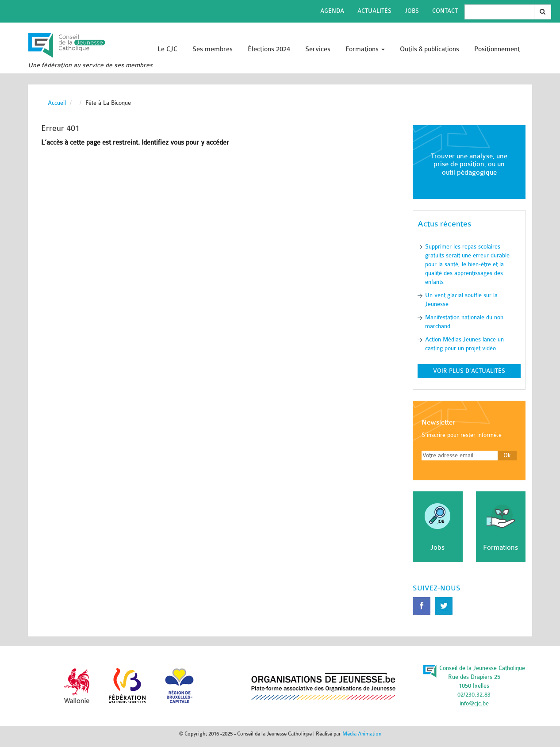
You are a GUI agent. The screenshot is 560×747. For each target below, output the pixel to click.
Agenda (332, 11)
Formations (365, 49)
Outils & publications (430, 49)
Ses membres (213, 49)
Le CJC (167, 49)
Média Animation (362, 734)
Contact (445, 11)
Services (318, 49)
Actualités (374, 11)
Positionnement (497, 49)
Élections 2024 (269, 49)
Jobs (412, 11)
